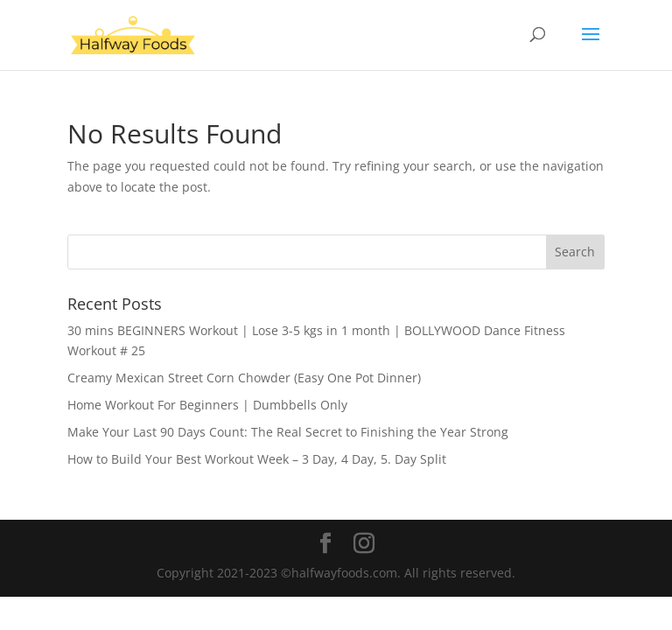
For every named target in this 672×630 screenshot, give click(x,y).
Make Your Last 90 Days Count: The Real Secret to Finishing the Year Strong (288, 432)
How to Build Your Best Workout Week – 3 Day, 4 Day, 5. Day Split (257, 459)
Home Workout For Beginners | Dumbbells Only (207, 405)
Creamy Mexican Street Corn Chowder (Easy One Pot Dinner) (244, 378)
